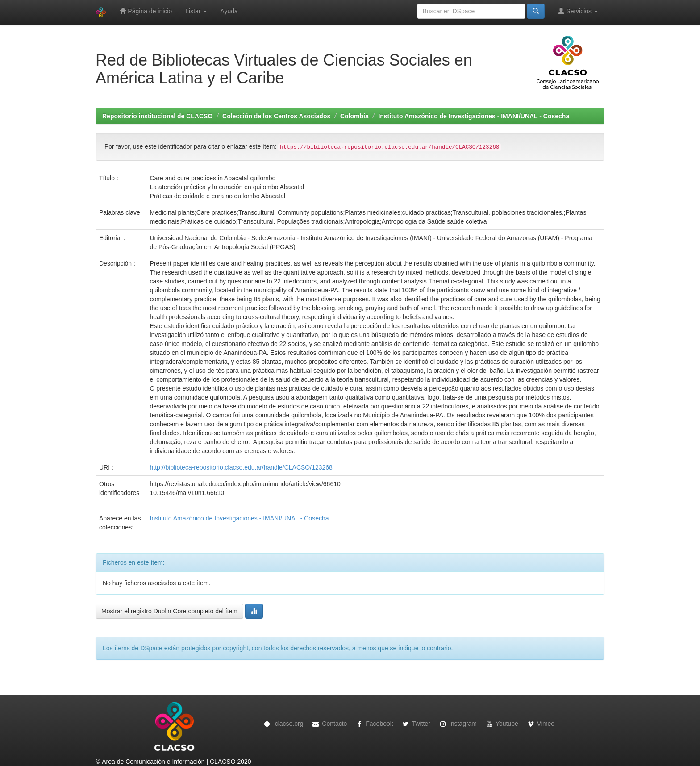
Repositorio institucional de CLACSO (157, 116)
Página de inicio (146, 11)
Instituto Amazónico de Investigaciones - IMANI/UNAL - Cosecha (474, 116)
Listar (196, 11)
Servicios (578, 11)
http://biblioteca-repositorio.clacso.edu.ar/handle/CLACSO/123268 (241, 467)
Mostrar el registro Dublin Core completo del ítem (169, 611)
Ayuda (229, 11)
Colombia (354, 116)
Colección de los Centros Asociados (276, 116)
